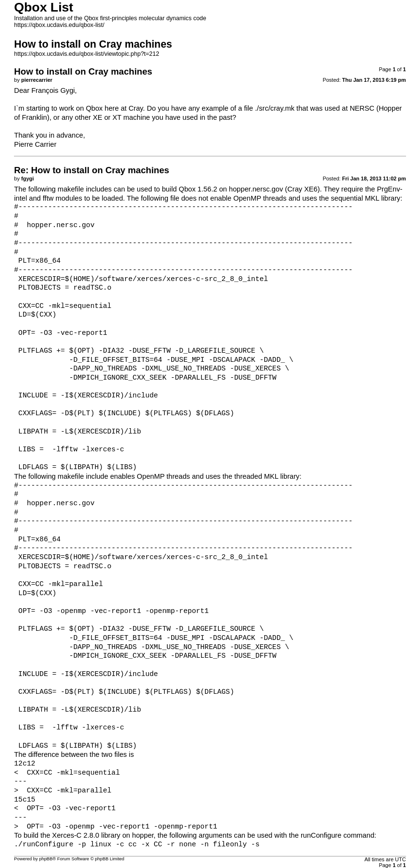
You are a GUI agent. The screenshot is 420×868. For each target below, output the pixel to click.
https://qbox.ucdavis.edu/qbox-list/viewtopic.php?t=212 (86, 54)
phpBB (46, 859)
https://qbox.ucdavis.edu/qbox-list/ (59, 25)
